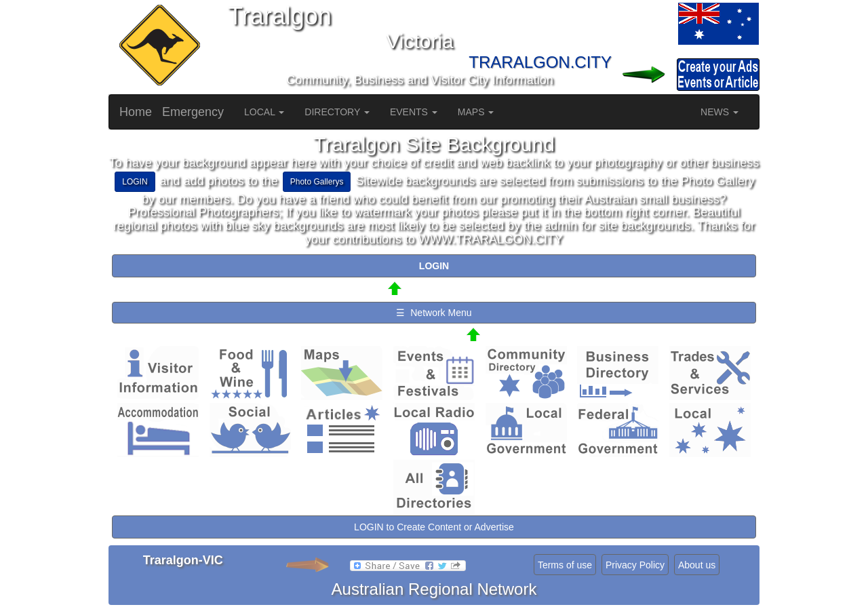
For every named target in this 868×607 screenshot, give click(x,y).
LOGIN (135, 182)
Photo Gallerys (317, 182)
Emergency (193, 112)
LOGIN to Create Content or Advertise (434, 527)
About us (697, 565)
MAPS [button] (476, 112)
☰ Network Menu (434, 313)
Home (136, 112)
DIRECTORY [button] (337, 112)
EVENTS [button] (414, 112)
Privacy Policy (635, 565)
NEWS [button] (719, 112)
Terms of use (565, 565)
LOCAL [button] (264, 112)
